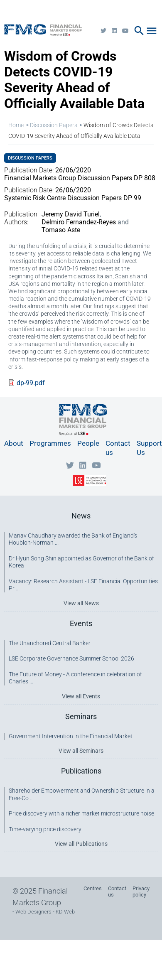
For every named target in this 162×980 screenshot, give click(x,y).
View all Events (81, 696)
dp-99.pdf (31, 383)
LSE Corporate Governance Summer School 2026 (71, 658)
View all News (81, 603)
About (14, 443)
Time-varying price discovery (45, 829)
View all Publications (81, 844)
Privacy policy (141, 892)
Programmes (50, 443)
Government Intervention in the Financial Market (71, 736)
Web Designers (33, 912)
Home (16, 125)
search (139, 31)
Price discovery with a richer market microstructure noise (81, 813)
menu (152, 31)
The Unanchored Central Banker (50, 643)
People (88, 443)
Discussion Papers (54, 125)
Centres (93, 888)
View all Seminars (81, 751)
